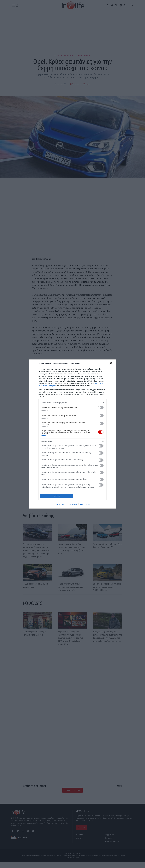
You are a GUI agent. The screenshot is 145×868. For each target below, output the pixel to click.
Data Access (72, 505)
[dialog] (72, 434)
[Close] (112, 363)
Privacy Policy (85, 505)
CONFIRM (57, 496)
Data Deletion (60, 505)
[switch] (101, 407)
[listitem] (72, 402)
